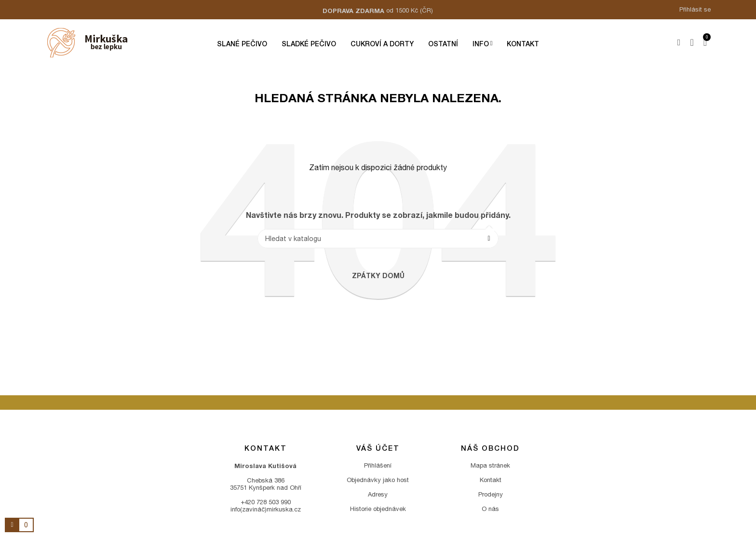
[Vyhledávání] (378, 239)
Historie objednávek (378, 509)
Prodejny (491, 494)
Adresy (378, 494)
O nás (490, 509)
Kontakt (491, 480)
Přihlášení (378, 465)
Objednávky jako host (378, 480)
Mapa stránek (490, 465)
